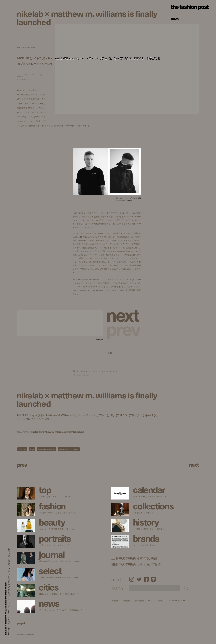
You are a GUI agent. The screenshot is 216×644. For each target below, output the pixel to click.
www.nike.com (83, 375)
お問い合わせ (139, 601)
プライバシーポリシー (176, 601)
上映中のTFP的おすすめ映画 (134, 558)
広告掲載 (126, 601)
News (175, 18)
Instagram (132, 579)
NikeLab (22, 449)
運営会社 (115, 601)
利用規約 (159, 601)
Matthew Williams (46, 449)
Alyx (32, 449)
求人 (150, 601)
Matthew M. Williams (69, 449)
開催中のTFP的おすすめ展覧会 (136, 565)
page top (23, 623)
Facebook (146, 579)
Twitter (139, 579)
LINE (153, 579)
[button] (124, 314)
